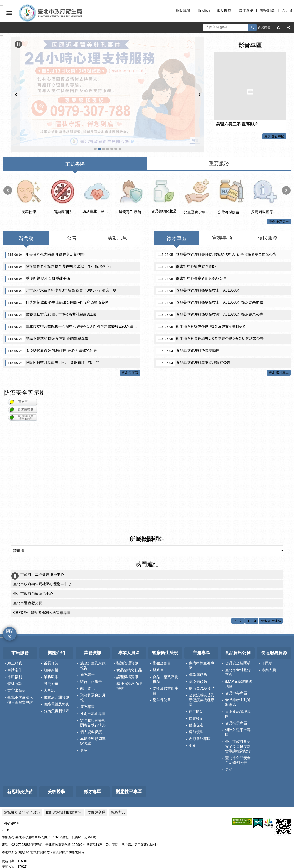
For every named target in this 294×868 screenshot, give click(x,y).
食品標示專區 (236, 714)
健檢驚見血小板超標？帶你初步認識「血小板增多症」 (59, 257)
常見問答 (224, 11)
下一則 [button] (200, 80)
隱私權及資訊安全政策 (22, 803)
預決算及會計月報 (93, 688)
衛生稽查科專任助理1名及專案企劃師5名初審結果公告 (210, 329)
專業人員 (269, 660)
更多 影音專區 (274, 136)
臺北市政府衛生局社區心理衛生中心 (42, 574)
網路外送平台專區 (238, 723)
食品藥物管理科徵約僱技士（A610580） (199, 281)
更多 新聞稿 (130, 363)
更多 (84, 741)
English (204, 11)
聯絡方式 (118, 803)
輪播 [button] (18, 44)
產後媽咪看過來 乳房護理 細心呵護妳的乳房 (51, 341)
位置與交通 (96, 803)
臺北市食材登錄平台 (238, 663)
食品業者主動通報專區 (238, 693)
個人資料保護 (91, 722)
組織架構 (51, 660)
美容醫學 (56, 782)
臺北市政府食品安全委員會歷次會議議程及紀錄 (238, 737)
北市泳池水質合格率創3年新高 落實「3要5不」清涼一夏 (61, 281)
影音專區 (250, 45)
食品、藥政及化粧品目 (166, 670)
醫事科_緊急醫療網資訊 (108, 120)
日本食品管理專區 (238, 704)
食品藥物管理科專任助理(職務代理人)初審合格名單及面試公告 (216, 245)
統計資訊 (87, 679)
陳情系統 (246, 11)
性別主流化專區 (93, 704)
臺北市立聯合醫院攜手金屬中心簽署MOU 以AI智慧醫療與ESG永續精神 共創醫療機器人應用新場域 (73, 317)
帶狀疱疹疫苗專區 (116, 120)
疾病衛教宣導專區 (202, 656)
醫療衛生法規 (165, 643)
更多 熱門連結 (271, 611)
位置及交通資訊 (57, 688)
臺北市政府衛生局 (64, 13)
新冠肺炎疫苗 (20, 782)
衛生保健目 (162, 690)
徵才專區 (93, 782)
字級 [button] (278, 27)
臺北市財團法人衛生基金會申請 (20, 690)
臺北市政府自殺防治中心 (33, 584)
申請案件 (15, 660)
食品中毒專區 (236, 684)
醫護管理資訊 (127, 654)
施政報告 (87, 665)
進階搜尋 (264, 27)
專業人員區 (129, 643)
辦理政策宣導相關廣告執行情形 (93, 713)
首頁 (120, 120)
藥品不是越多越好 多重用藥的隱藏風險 (47, 329)
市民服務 (20, 643)
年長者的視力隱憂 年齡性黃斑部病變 (45, 245)
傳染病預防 (198, 665)
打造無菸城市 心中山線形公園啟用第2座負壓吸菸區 (57, 293)
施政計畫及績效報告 (93, 656)
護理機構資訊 (127, 667)
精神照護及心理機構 (129, 676)
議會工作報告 (91, 672)
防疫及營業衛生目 (166, 681)
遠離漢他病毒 (95, 120)
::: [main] (1, 35)
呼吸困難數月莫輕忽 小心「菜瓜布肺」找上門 (52, 353)
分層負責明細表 (57, 701)
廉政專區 (87, 697)
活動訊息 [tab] (117, 228)
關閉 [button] (9, 13)
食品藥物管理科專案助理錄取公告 (193, 353)
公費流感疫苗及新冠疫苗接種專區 (104, 120)
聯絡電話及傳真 (57, 695)
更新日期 (8, 851)
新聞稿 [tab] (26, 229)
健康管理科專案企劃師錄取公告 (191, 269)
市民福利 (15, 667)
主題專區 (201, 643)
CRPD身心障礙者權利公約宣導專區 (42, 603)
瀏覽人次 (8, 857)
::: (1, 628)
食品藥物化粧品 (129, 660)
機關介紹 (56, 643)
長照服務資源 (274, 643)
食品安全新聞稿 (238, 654)
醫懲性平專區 (129, 782)
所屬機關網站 (147, 529)
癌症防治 (196, 702)
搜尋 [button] (252, 27)
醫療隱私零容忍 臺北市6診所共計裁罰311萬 (51, 305)
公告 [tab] (72, 228)
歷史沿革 (51, 674)
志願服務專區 (200, 729)
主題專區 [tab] (75, 154)
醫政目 (158, 660)
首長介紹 (51, 654)
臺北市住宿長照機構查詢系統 (112, 120)
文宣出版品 (17, 681)
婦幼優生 (196, 722)
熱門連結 (147, 555)
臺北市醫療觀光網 (28, 594)
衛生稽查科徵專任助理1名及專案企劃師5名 (201, 317)
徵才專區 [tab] (177, 229)
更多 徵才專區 (279, 363)
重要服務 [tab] (219, 154)
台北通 (287, 11)
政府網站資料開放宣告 (64, 803)
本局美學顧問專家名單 (93, 732)
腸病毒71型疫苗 (202, 679)
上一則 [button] (16, 80)
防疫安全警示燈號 (28, 383)
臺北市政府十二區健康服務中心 (39, 565)
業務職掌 (51, 667)
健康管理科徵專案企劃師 (186, 257)
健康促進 (196, 716)
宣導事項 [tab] (222, 228)
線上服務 (15, 654)
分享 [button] (289, 27)
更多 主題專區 (279, 212)
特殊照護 (15, 674)
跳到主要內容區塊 (2, 2)
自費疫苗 (196, 709)
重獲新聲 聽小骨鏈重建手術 (38, 269)
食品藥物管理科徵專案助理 (188, 341)
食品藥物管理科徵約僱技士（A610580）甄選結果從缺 (210, 293)
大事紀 (49, 681)
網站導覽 (183, 11)
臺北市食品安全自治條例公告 (238, 751)
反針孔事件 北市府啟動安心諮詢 (99, 120)
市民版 (267, 654)
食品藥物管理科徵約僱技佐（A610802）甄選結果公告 (210, 305)
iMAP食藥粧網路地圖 (239, 674)
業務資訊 (93, 643)
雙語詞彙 (267, 11)
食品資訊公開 (238, 643)
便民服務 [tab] (268, 228)
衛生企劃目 (162, 654)
